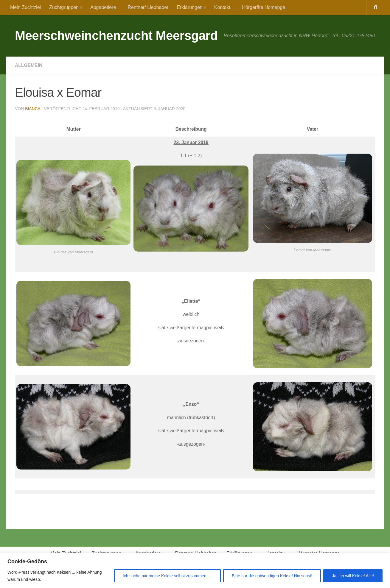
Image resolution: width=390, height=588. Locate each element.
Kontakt (222, 7)
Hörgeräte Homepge (264, 7)
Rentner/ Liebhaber (148, 7)
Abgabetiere (103, 7)
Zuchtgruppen (64, 7)
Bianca (33, 109)
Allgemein (29, 65)
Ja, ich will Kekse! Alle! (353, 576)
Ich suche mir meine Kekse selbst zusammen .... (167, 576)
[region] (195, 570)
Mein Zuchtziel (25, 7)
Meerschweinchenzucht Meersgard (116, 36)
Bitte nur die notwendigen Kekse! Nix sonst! (272, 576)
